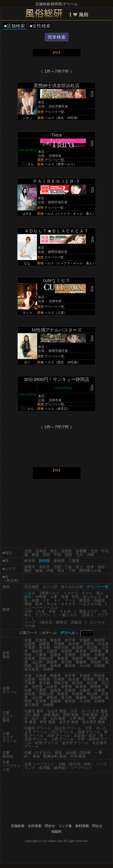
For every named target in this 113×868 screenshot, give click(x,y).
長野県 (66, 651)
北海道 (41, 640)
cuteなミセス (57, 280)
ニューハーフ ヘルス (41, 608)
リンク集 (65, 826)
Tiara (56, 135)
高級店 (99, 600)
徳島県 (52, 662)
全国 (28, 551)
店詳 (92, 94)
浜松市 (44, 567)
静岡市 (30, 567)
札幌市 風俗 (34, 711)
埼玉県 (103, 644)
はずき (27, 214)
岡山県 (92, 658)
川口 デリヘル (62, 732)
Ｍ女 (52, 611)
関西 (46, 555)
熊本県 (70, 666)
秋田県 (99, 640)
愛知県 (59, 561)
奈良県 (30, 658)
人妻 (54, 597)
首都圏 (81, 551)
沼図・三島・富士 (68, 567)
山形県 (30, 644)
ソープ (30, 622)
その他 (30, 626)
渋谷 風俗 (90, 715)
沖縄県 (48, 669)
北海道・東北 (46, 551)
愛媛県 (81, 662)
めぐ (28, 362)
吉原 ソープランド (39, 764)
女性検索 (35, 826)
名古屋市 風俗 (94, 722)
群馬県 (88, 644)
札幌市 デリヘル (38, 728)
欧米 (39, 604)
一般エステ (68, 615)
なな (27, 263)
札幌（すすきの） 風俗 (43, 753)
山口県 (37, 662)
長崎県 (55, 666)
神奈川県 (61, 647)
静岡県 (96, 651)
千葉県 (30, 647)
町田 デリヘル (47, 743)
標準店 (61, 622)
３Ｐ (46, 600)
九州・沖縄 (85, 555)
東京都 (44, 647)
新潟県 (77, 647)
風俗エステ (88, 611)
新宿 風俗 (71, 715)
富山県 (92, 647)
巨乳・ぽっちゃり (87, 597)
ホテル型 (50, 587)
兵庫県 (99, 655)
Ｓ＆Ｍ (65, 611)
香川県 (66, 662)
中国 (57, 555)
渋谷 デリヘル (59, 735)
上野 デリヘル (62, 739)
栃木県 (74, 644)
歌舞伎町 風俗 (55, 756)
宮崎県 (99, 666)
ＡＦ (57, 600)
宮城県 (85, 640)
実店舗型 (32, 587)
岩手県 (70, 640)
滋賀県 (55, 655)
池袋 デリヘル (89, 732)
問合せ (50, 826)
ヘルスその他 (90, 604)
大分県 (85, 666)
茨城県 (59, 644)
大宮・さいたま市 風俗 (89, 711)
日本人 (88, 615)
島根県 (77, 658)
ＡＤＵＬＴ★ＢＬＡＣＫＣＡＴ (56, 231)
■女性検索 (40, 26)
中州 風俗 (78, 756)
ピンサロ (97, 622)
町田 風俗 (48, 722)
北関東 (66, 551)
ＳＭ (28, 611)
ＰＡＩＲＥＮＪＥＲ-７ (56, 181)
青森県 (55, 640)
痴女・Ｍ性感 (35, 597)
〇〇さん (28, 164)
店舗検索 (18, 826)
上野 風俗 (77, 718)
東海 (35, 555)
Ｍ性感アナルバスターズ (57, 330)
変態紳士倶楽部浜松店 (57, 86)
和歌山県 (46, 658)
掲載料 (56, 832)
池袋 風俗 (51, 715)
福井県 (37, 651)
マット (70, 600)
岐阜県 (30, 561)
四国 (68, 555)
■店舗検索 (14, 26)
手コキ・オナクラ (61, 604)
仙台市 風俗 (57, 711)
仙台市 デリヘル (68, 728)
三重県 (74, 561)
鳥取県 (63, 658)
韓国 (28, 604)
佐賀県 (41, 666)
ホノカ (28, 313)
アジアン (43, 615)
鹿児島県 (32, 669)
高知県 (96, 662)
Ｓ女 (41, 611)
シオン (28, 118)
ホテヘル (49, 633)
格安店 (85, 600)
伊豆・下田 (66, 571)
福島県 (44, 644)
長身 (65, 597)
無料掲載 (82, 826)
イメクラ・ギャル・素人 (83, 593)
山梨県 (52, 651)
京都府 (70, 655)
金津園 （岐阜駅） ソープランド (66, 768)
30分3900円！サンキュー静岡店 (56, 379)
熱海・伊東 (44, 571)
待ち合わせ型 (72, 587)
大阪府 (85, 655)
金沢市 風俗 (69, 722)
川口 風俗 (32, 715)
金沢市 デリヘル (75, 743)
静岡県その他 (90, 571)
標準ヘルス (50, 593)
